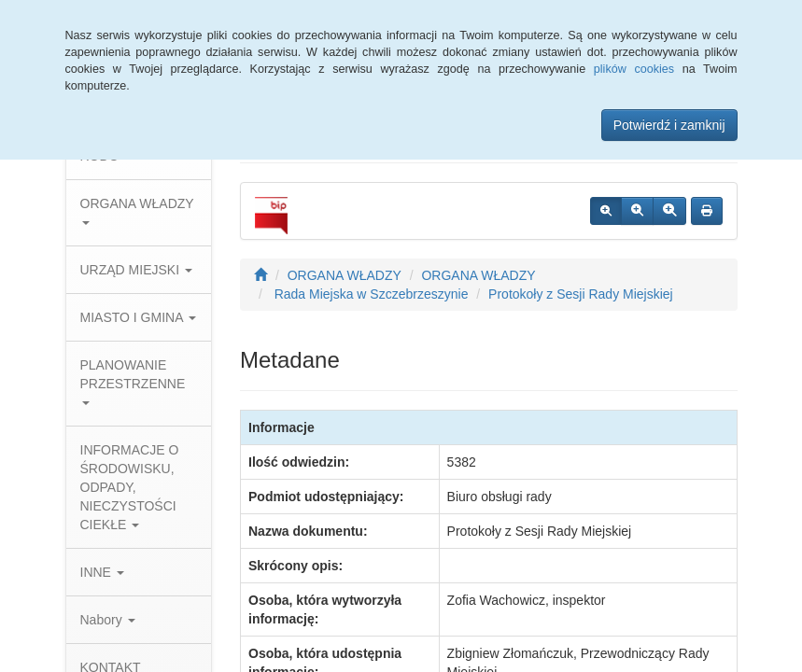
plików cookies (634, 69)
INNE (102, 572)
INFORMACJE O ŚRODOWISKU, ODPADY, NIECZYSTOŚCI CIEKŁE (130, 487)
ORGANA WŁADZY (137, 210)
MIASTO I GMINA (138, 317)
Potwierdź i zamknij (669, 125)
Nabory (108, 620)
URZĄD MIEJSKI (136, 270)
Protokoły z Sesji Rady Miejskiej (581, 294)
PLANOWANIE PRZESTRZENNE (133, 381)
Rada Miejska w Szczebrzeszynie (370, 294)
